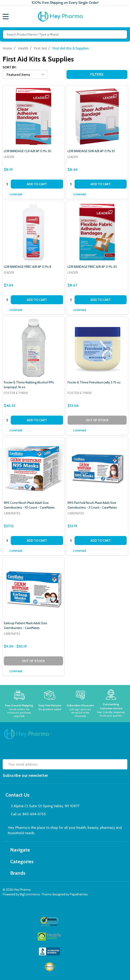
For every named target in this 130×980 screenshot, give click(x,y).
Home (7, 48)
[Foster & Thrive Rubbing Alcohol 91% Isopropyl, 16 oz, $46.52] (33, 348)
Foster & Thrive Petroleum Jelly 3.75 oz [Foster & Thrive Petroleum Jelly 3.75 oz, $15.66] (94, 382)
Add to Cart (37, 184)
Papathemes (79, 894)
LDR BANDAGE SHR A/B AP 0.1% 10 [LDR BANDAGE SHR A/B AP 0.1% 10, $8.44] (91, 151)
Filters (97, 74)
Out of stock (97, 420)
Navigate (18, 850)
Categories (19, 862)
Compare (14, 194)
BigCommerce (30, 894)
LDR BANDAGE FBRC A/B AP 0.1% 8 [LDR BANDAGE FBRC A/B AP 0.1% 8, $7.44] (27, 267)
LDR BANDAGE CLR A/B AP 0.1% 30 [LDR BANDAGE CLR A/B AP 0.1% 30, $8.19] (28, 151)
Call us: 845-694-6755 (28, 814)
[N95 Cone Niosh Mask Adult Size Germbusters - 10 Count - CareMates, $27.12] (33, 468)
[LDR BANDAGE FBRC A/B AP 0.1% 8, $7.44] (33, 232)
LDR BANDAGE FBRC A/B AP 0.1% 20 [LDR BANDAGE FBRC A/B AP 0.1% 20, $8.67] (92, 267)
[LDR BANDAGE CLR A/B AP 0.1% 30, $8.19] (33, 116)
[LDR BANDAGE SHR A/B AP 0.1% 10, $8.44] (97, 116)
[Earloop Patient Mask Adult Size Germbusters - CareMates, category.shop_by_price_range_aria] (33, 589)
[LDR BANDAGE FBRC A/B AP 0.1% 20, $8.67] (97, 232)
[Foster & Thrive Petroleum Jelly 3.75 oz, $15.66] (97, 348)
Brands (15, 873)
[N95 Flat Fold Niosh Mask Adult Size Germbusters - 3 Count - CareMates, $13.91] (97, 468)
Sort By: (10, 67)
